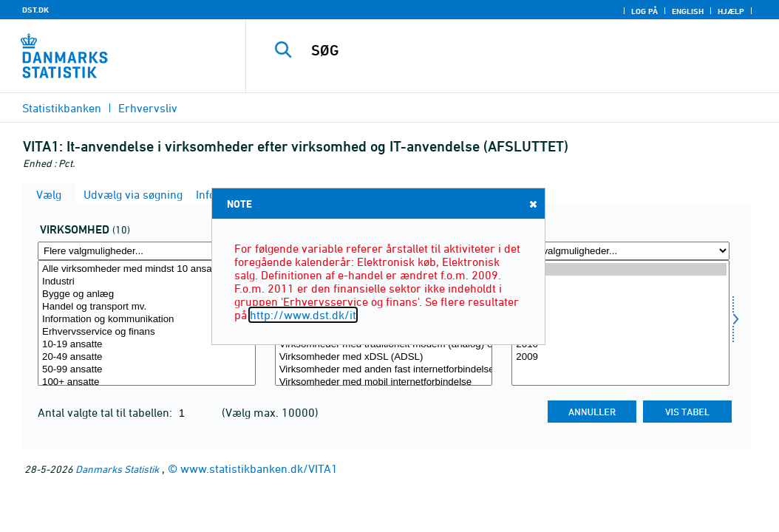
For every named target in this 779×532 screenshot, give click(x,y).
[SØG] (516, 50)
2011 (620, 332)
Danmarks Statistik (117, 469)
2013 (620, 307)
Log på (644, 11)
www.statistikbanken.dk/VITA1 (259, 468)
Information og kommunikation (147, 320)
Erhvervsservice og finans (147, 332)
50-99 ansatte (147, 370)
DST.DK (35, 10)
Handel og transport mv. (147, 307)
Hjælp (731, 11)
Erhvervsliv (148, 108)
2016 (620, 269)
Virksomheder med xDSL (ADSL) (384, 357)
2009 (620, 357)
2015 (620, 282)
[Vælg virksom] (147, 323)
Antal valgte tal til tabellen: (106, 412)
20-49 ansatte (147, 357)
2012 (620, 320)
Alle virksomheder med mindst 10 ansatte (147, 269)
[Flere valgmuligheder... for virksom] (147, 251)
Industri (147, 282)
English (688, 11)
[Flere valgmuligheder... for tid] (620, 251)
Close (532, 204)
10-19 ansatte (147, 345)
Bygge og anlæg (147, 294)
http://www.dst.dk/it (303, 315)
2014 (620, 294)
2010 (620, 345)
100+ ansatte (147, 382)
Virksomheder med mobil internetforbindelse (384, 382)
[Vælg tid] (620, 323)
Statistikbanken (62, 108)
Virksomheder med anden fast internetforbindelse (384, 370)
